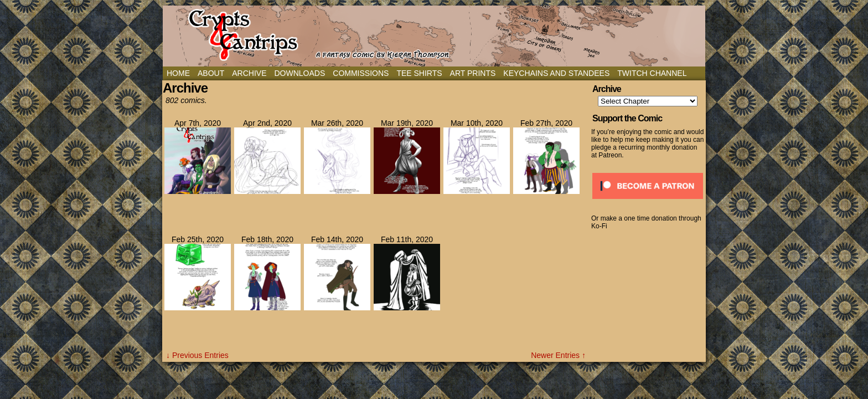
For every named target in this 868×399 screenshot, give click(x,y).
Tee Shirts (419, 73)
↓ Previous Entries (197, 355)
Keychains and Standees (556, 73)
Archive (249, 73)
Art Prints (473, 73)
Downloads (299, 73)
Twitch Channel (652, 73)
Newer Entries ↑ (558, 355)
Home (178, 73)
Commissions (361, 73)
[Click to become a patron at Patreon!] (648, 202)
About (211, 73)
